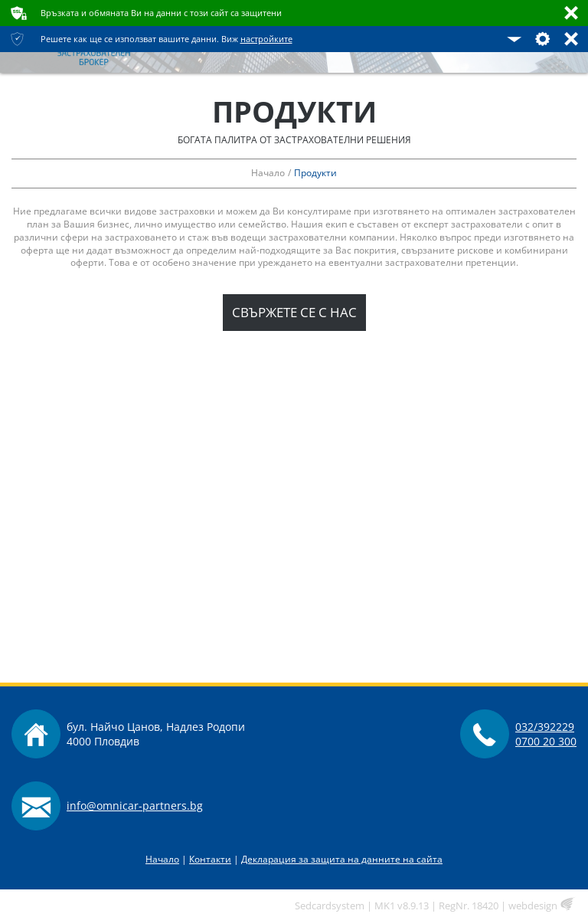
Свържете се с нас (294, 312)
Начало (162, 859)
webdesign (533, 906)
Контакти (210, 859)
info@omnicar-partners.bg (135, 806)
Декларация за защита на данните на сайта (342, 859)
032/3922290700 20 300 (546, 734)
